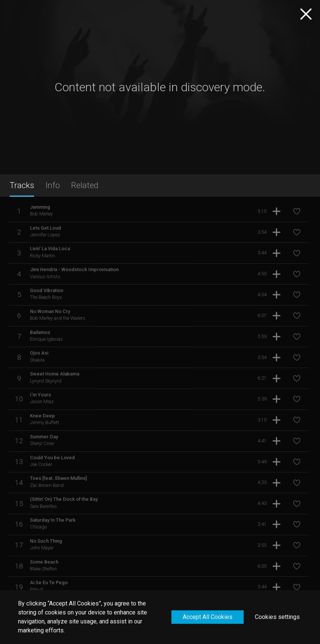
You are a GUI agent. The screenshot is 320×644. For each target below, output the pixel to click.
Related (85, 185)
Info (53, 185)
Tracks (22, 185)
